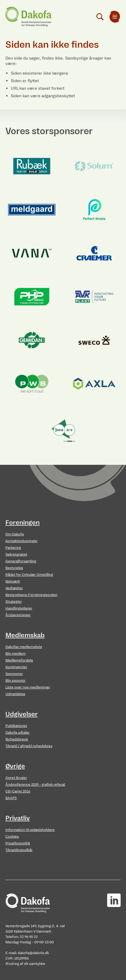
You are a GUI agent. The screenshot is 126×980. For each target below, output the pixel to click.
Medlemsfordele (19, 660)
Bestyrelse (14, 568)
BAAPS (11, 798)
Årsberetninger (18, 615)
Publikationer (16, 726)
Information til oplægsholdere (30, 830)
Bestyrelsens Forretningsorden (31, 595)
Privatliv (18, 818)
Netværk (13, 581)
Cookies (12, 837)
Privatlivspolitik (18, 843)
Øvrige (15, 766)
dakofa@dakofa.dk (33, 953)
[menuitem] (115, 17)
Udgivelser (22, 714)
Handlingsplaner (19, 608)
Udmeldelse (15, 694)
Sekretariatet (16, 554)
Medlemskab (25, 635)
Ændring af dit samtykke (25, 964)
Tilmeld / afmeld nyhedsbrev (29, 746)
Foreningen (22, 522)
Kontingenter (16, 667)
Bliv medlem (15, 654)
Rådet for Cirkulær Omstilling (29, 575)
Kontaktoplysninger (22, 541)
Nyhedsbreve (17, 739)
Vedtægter (14, 588)
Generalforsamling (21, 561)
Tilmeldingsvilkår (19, 850)
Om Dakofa (15, 534)
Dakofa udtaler (17, 733)
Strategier (14, 602)
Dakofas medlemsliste (24, 647)
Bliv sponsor (15, 681)
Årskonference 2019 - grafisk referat (35, 785)
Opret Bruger (16, 778)
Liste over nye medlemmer (28, 687)
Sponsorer (14, 674)
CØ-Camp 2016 (18, 791)
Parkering (13, 548)
